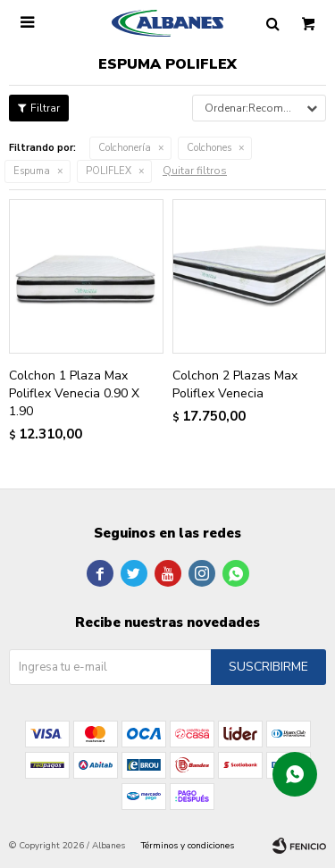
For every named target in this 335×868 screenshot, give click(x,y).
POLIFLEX (109, 171)
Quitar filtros (195, 171)
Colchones (209, 148)
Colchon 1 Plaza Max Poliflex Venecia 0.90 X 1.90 (74, 393)
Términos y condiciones (188, 846)
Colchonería (125, 148)
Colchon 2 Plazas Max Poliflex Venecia (235, 384)
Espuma (32, 171)
